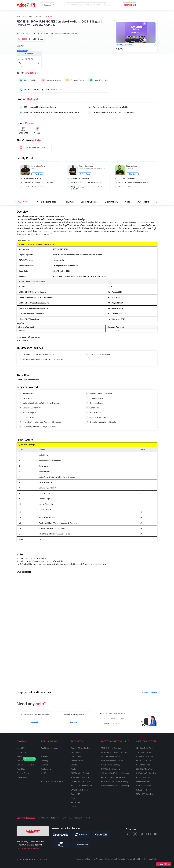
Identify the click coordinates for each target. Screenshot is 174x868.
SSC (43, 752)
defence (45, 765)
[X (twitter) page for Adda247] (135, 834)
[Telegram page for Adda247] (142, 834)
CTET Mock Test (143, 765)
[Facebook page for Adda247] (149, 834)
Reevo (74, 798)
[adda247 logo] (33, 831)
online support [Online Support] (23, 777)
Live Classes (76, 756)
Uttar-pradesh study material (31, 16)
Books (74, 769)
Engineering (68, 818)
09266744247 (56, 89)
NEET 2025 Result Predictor (83, 786)
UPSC (44, 773)
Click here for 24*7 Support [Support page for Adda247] (28, 848)
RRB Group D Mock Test (146, 773)
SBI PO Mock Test (144, 761)
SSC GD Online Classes (111, 756)
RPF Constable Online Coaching (114, 781)
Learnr (74, 806)
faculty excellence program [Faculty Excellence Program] (53, 781)
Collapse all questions (149, 692)
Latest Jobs (56, 818)
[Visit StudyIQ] (61, 845)
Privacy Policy (152, 859)
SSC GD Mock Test (144, 752)
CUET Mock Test (143, 777)
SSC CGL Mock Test (144, 769)
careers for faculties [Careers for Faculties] (25, 765)
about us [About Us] (21, 748)
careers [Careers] (20, 761)
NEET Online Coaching (111, 769)
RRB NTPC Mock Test (145, 756)
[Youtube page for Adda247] (155, 834)
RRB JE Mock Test (144, 790)
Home (18, 16)
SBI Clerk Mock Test (145, 748)
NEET (43, 777)
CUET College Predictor (81, 773)
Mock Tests (76, 752)
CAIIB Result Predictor (80, 781)
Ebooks (74, 765)
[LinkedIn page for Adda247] (128, 834)
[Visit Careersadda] (61, 835)
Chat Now (74, 722)
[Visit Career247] (101, 835)
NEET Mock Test (143, 781)
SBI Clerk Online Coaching (112, 761)
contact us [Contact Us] (21, 752)
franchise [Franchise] (21, 769)
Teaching (79, 818)
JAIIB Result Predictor (80, 777)
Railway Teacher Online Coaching (115, 786)
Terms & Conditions (135, 859)
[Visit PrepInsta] (81, 835)
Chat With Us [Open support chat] (163, 864)
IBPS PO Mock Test (144, 786)
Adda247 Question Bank (81, 748)
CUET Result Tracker (80, 790)
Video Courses (77, 761)
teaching (45, 761)
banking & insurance (50, 748)
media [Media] (19, 756)
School (87, 818)
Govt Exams (44, 818)
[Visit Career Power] (81, 845)
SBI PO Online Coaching (111, 748)
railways (45, 756)
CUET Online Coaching (111, 765)
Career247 (75, 794)
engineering (46, 769)
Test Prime (75, 802)
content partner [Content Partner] (23, 773)
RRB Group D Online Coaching (114, 752)
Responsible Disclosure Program (89, 859)
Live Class (38, 16)
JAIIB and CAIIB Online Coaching (115, 773)
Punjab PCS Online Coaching (113, 777)
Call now (107, 722)
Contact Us (35, 722)
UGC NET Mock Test (145, 794)
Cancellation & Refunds (115, 859)
